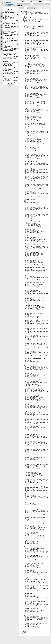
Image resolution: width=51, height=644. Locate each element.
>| (34, 8)
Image (28, 4)
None (2, 49)
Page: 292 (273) (14, 44)
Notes (2, 38)
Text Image (23, 4)
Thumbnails (2, 16)
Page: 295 (15, 62)
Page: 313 (15, 77)
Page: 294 (15, 57)
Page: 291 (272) (14, 35)
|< (22, 8)
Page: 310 (15, 67)
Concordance (2, 43)
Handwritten (2, 32)
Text (18, 4)
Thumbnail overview (39, 4)
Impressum (25, 638)
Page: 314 (15, 82)
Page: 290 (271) (14, 14)
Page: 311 (15, 72)
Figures (2, 26)
